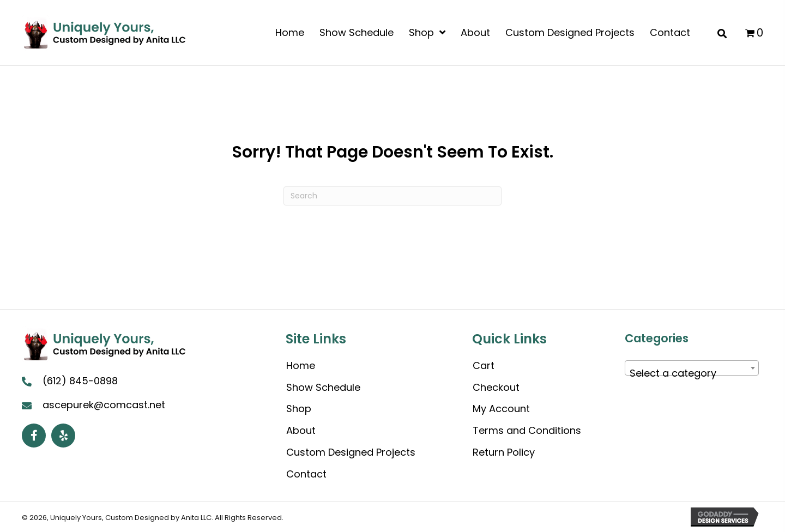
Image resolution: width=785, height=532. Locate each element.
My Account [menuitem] (501, 409)
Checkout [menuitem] (496, 387)
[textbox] (692, 373)
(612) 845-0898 (80, 381)
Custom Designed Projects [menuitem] (351, 452)
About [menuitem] (301, 430)
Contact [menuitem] (306, 474)
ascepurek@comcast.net (104, 405)
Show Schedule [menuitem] (323, 387)
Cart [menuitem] (484, 365)
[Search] (392, 196)
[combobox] (692, 368)
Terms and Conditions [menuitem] (527, 430)
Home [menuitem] (301, 365)
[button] (34, 436)
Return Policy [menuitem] (504, 452)
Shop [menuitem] (299, 409)
